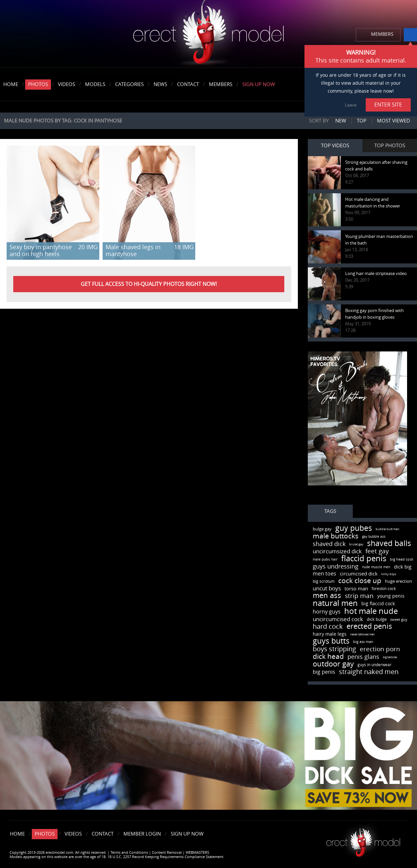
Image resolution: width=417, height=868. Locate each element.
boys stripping (334, 649)
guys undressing (336, 567)
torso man (356, 589)
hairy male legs (330, 634)
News (160, 84)
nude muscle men (376, 567)
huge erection (398, 581)
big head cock (402, 559)
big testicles (390, 657)
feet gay (377, 551)
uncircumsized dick (337, 551)
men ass (327, 596)
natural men (335, 603)
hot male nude (371, 611)
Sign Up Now (259, 84)
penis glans (363, 657)
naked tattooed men (362, 635)
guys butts (331, 641)
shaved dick (329, 544)
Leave (351, 105)
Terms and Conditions (129, 853)
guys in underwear (374, 665)
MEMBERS (382, 34)
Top (362, 121)
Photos (38, 84)
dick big (403, 567)
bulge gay (322, 529)
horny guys (327, 612)
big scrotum (324, 581)
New (341, 121)
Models (95, 84)
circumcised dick (359, 574)
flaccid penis (364, 559)
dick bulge (377, 619)
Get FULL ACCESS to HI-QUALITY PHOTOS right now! (149, 284)
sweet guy (399, 620)
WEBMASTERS (197, 853)
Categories (129, 84)
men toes (324, 574)
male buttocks (336, 536)
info (410, 35)
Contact (188, 84)
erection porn (380, 649)
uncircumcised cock (338, 619)
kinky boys (389, 574)
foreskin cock (384, 589)
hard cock (328, 626)
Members (221, 84)
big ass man (363, 642)
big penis (324, 672)
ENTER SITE (388, 105)
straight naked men (369, 672)
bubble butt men (388, 529)
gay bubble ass (374, 537)
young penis (391, 596)
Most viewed (394, 121)
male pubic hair (325, 560)
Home (11, 84)
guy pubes (354, 528)
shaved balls (389, 544)
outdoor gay (333, 664)
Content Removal (167, 853)
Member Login (142, 834)
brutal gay (356, 544)
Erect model (363, 840)
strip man (359, 596)
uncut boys (327, 588)
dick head (328, 656)
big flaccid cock (378, 604)
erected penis (369, 626)
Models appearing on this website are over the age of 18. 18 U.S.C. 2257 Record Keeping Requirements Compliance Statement (116, 857)
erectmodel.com (208, 34)
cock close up (360, 581)
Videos (67, 84)
